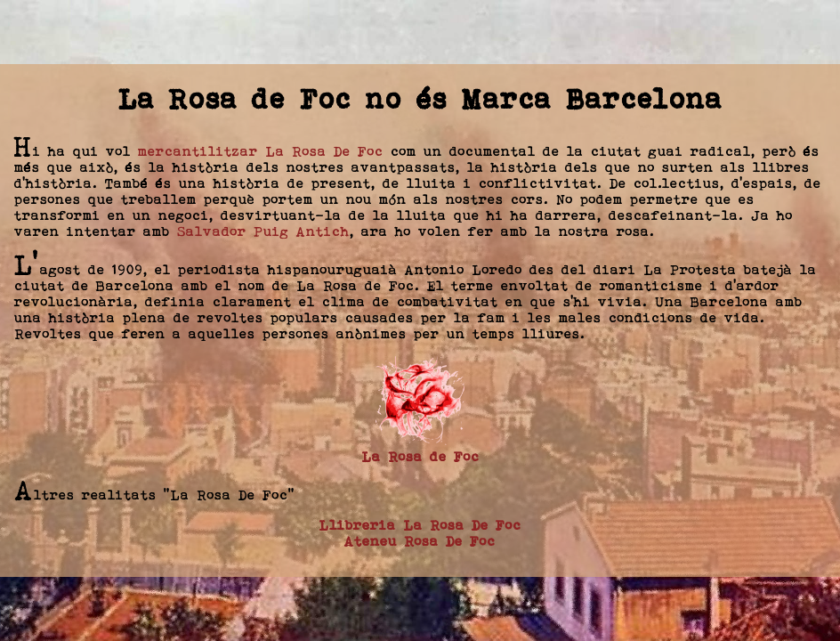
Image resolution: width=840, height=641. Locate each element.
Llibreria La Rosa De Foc (420, 525)
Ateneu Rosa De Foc (420, 541)
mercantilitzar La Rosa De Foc (261, 151)
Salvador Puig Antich (263, 231)
